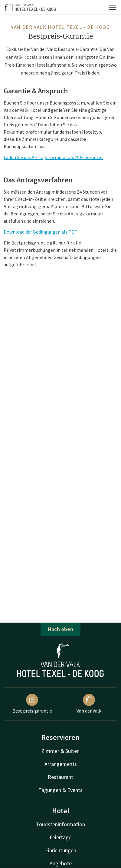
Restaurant (60, 777)
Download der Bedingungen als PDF (40, 232)
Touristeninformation (60, 824)
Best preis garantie (32, 704)
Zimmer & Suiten (60, 751)
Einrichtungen (61, 850)
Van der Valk (89, 704)
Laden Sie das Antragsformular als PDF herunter (53, 157)
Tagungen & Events (60, 790)
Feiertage (60, 837)
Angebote (61, 863)
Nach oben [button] (60, 629)
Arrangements (61, 764)
